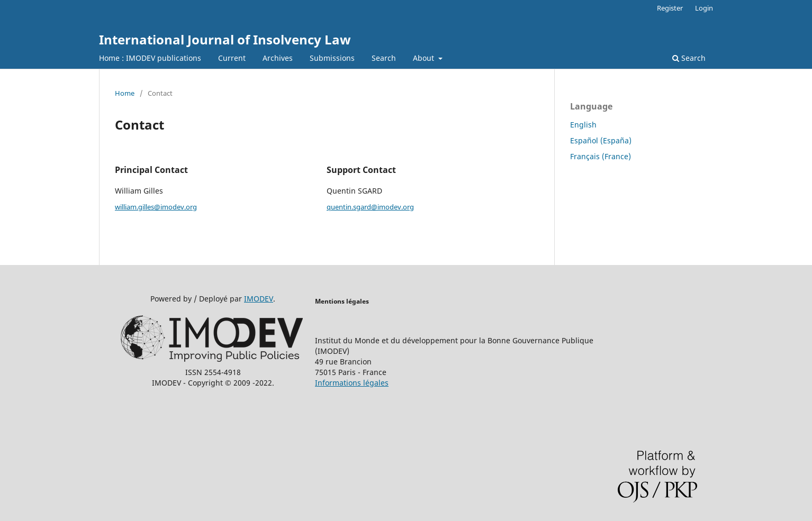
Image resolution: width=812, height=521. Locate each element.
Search (384, 58)
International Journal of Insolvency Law (225, 39)
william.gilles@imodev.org (156, 207)
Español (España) (601, 140)
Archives (278, 58)
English (583, 125)
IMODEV (259, 299)
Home (125, 93)
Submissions (332, 58)
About (425, 58)
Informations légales (352, 383)
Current (232, 58)
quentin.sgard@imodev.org (370, 207)
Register (670, 8)
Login (704, 8)
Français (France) (601, 156)
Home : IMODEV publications (150, 58)
